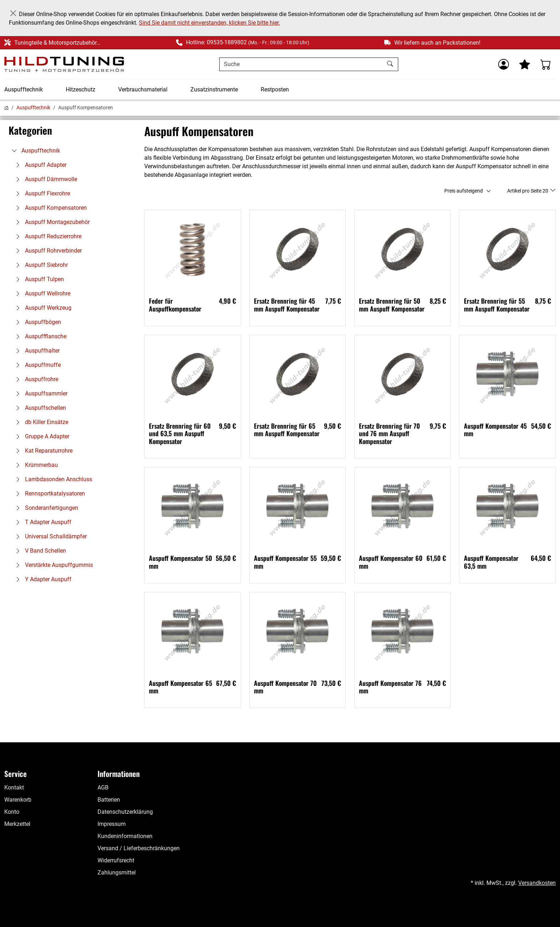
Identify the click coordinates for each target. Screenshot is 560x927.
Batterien (109, 800)
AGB (103, 788)
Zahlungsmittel (117, 873)
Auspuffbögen (37, 322)
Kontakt (14, 788)
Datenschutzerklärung (125, 812)
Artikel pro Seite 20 (528, 191)
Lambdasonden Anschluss (52, 479)
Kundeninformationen (125, 836)
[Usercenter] (504, 64)
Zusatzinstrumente (214, 89)
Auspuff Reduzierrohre (47, 236)
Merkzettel (17, 824)
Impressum (112, 824)
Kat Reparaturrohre (42, 451)
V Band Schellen (39, 551)
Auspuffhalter (36, 351)
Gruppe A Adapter (41, 436)
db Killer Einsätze (40, 422)
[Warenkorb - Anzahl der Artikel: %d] (546, 64)
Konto (12, 812)
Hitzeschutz (81, 89)
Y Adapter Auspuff (42, 579)
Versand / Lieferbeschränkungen (139, 848)
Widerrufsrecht (116, 860)
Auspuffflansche (39, 336)
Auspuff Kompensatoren (49, 208)
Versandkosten (537, 883)
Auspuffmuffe (36, 365)
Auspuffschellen (39, 408)
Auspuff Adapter (39, 165)
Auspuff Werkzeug (42, 308)
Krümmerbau (35, 465)
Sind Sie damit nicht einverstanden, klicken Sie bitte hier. (209, 23)
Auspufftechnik (24, 89)
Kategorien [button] (30, 130)
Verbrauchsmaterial (143, 89)
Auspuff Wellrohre (41, 293)
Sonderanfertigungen (45, 508)
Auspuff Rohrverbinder (47, 251)
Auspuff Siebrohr (40, 265)
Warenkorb (18, 800)
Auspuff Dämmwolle (45, 179)
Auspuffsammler (40, 393)
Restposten (275, 89)
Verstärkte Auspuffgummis (52, 565)
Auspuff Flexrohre (41, 193)
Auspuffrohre (35, 379)
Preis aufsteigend (464, 191)
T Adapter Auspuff (42, 522)
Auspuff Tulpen (38, 279)
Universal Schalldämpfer (49, 536)
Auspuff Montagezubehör (51, 222)
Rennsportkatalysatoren (49, 494)
